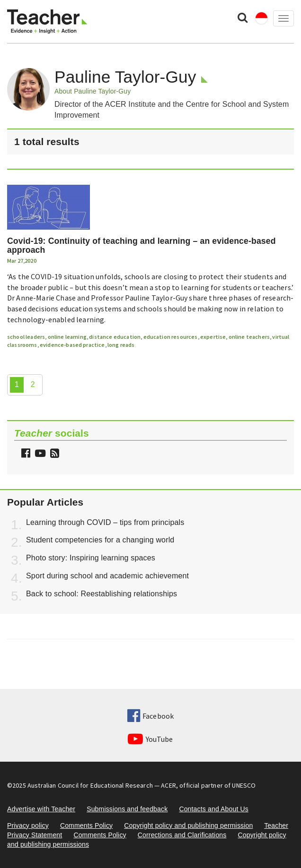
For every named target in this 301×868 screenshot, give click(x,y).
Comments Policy (86, 825)
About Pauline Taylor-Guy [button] (93, 91)
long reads (121, 345)
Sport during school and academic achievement (107, 576)
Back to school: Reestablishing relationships (102, 594)
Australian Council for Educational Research (90, 785)
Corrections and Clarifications (182, 835)
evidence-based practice (72, 345)
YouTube (150, 739)
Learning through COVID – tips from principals (105, 522)
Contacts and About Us (214, 809)
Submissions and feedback (127, 809)
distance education (115, 337)
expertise (213, 337)
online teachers (249, 337)
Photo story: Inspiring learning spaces (91, 558)
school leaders (26, 337)
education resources (171, 337)
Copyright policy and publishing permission (188, 825)
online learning (67, 337)
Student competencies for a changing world (100, 540)
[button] (53, 454)
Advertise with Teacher (41, 809)
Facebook (150, 716)
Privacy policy (28, 825)
